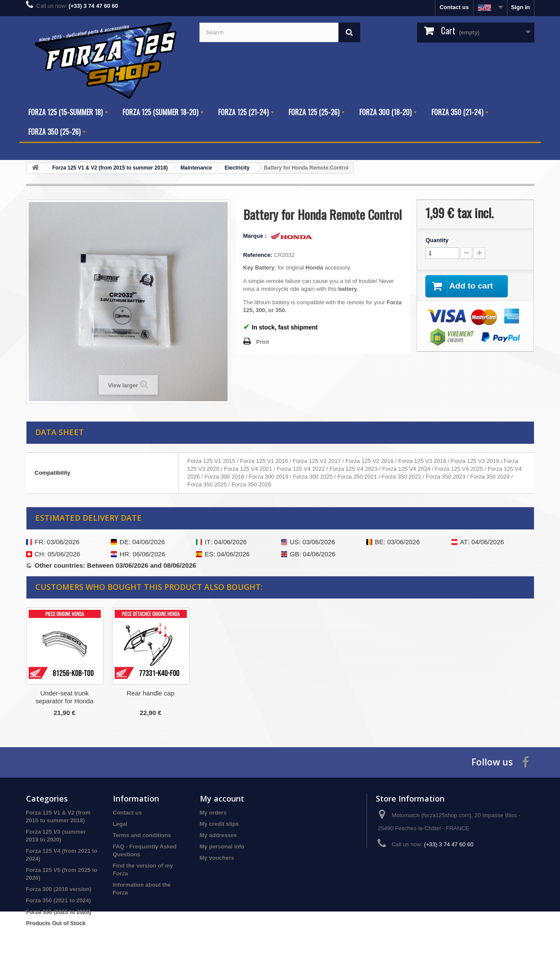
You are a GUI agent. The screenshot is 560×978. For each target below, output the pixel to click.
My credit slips (219, 824)
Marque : (256, 236)
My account (222, 798)
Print (263, 342)
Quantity (437, 240)
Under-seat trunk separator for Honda (237, 697)
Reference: (258, 255)
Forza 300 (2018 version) (59, 889)
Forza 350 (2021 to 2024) (59, 900)
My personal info (222, 847)
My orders (213, 813)
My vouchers (217, 858)
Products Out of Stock (56, 923)
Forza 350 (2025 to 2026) (59, 912)
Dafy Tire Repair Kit (64, 693)
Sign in (520, 7)
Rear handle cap (322, 693)
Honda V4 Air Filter (151, 693)
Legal (120, 824)
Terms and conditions (142, 835)
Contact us (454, 7)
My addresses (219, 835)
